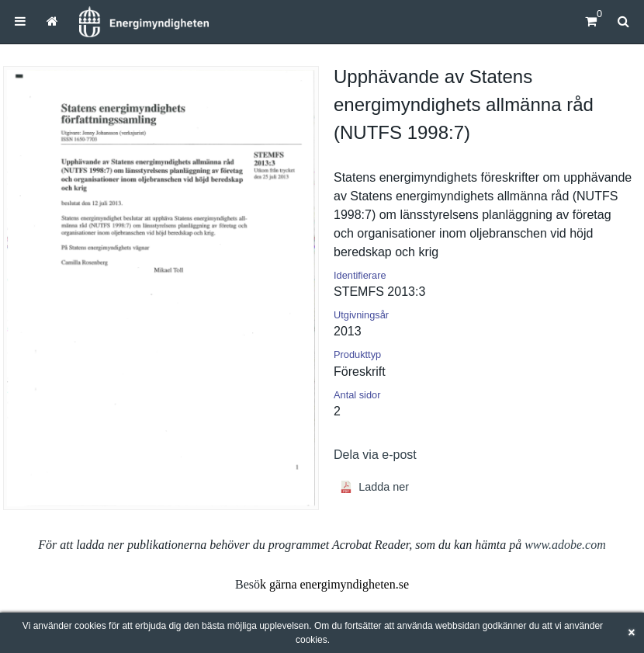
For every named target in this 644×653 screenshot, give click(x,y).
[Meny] (20, 21)
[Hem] (144, 22)
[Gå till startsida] (52, 21)
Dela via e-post (375, 455)
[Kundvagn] (591, 21)
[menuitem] (20, 21)
